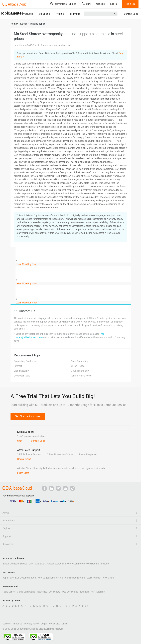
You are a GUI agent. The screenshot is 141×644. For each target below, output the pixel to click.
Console (100, 4)
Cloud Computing (79, 361)
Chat (20, 441)
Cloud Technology (80, 371)
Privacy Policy (32, 624)
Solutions (44, 14)
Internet (18, 366)
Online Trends (77, 366)
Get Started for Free (28, 416)
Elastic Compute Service (15, 564)
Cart (86, 4)
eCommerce (78, 564)
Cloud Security (21, 371)
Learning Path (94, 578)
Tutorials (84, 592)
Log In (114, 4)
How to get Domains (48, 578)
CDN (31, 564)
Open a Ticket (24, 459)
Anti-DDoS (40, 564)
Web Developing (70, 592)
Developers (54, 592)
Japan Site (8, 578)
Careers (7, 624)
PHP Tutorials (98, 592)
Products (27, 14)
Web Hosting (93, 564)
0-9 (86, 606)
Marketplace (77, 14)
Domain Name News (81, 376)
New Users (108, 578)
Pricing (60, 14)
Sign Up (130, 4)
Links (65, 624)
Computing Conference (26, 361)
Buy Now (32, 264)
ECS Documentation (26, 578)
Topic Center (9, 592)
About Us (17, 624)
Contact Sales (131, 14)
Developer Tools (22, 376)
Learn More (21, 264)
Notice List (54, 624)
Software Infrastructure (73, 578)
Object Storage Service (59, 564)
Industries (42, 592)
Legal (44, 624)
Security (105, 564)
